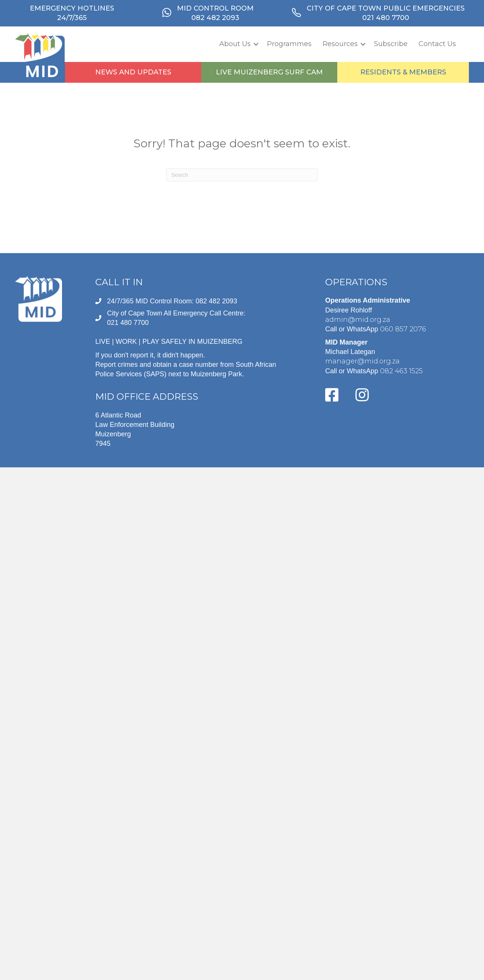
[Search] (242, 175)
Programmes (289, 44)
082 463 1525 (401, 371)
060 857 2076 (403, 329)
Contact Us (437, 44)
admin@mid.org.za (358, 320)
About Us (235, 44)
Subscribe (391, 44)
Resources (340, 44)
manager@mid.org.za (362, 361)
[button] (256, 44)
